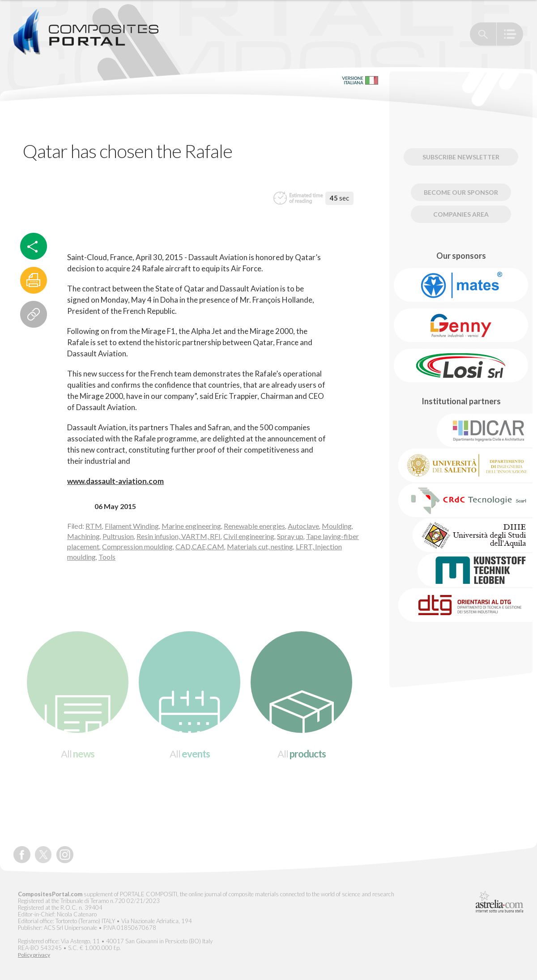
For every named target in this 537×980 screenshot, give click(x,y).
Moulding (337, 526)
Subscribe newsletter (461, 157)
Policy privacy (34, 955)
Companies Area (461, 214)
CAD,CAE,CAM (200, 546)
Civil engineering (249, 536)
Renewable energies (254, 526)
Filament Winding (132, 526)
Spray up (290, 536)
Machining (83, 536)
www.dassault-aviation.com (115, 481)
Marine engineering (191, 526)
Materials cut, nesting (260, 546)
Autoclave (303, 526)
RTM (94, 526)
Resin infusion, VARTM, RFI (179, 536)
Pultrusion (118, 536)
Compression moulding (137, 546)
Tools (107, 557)
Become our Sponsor (461, 192)
